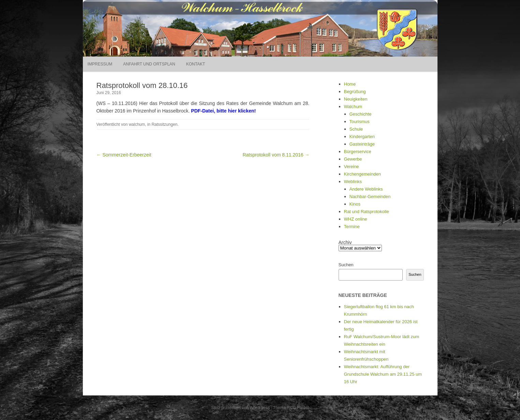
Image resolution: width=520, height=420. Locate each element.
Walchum (353, 107)
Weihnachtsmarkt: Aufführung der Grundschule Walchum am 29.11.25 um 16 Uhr (383, 374)
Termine (352, 227)
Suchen (346, 265)
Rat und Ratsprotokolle (367, 212)
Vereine (352, 167)
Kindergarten (362, 137)
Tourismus (360, 122)
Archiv (345, 242)
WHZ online (356, 219)
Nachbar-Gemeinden (370, 197)
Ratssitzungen (164, 124)
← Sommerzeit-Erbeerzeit (124, 155)
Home (350, 84)
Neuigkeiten (356, 99)
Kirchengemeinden (362, 174)
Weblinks (353, 182)
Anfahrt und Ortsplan (149, 64)
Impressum (100, 64)
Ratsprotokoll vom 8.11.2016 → (276, 155)
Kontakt (196, 64)
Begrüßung (355, 92)
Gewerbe (353, 159)
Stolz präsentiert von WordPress (240, 408)
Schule (356, 129)
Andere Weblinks (366, 189)
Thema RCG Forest (291, 408)
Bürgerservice (358, 152)
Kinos (355, 204)
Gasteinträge (362, 144)
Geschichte (361, 114)
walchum (137, 124)
